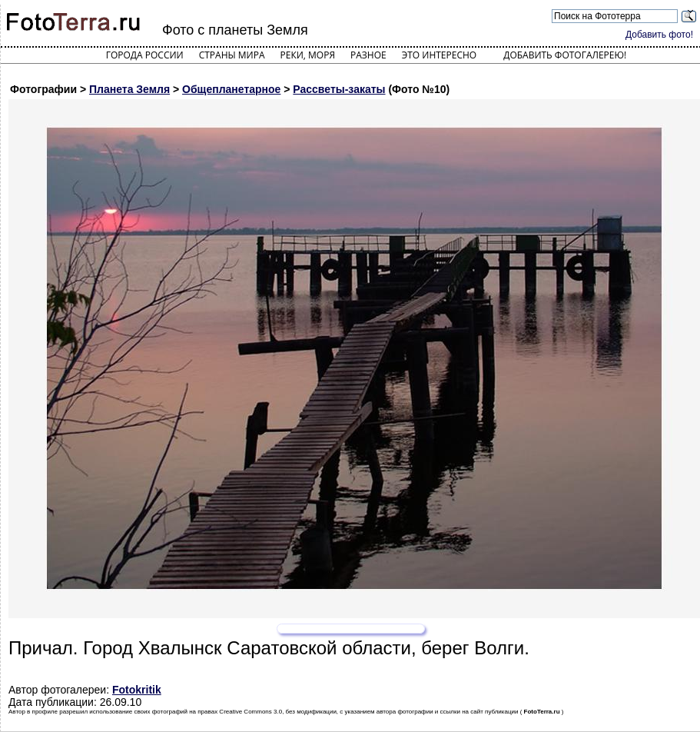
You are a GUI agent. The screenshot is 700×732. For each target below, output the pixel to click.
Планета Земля (129, 89)
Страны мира (232, 55)
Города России (145, 55)
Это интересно (440, 55)
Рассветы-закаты (339, 89)
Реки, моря (308, 55)
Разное (368, 55)
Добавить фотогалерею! (565, 55)
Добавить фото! (659, 35)
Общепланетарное (231, 89)
